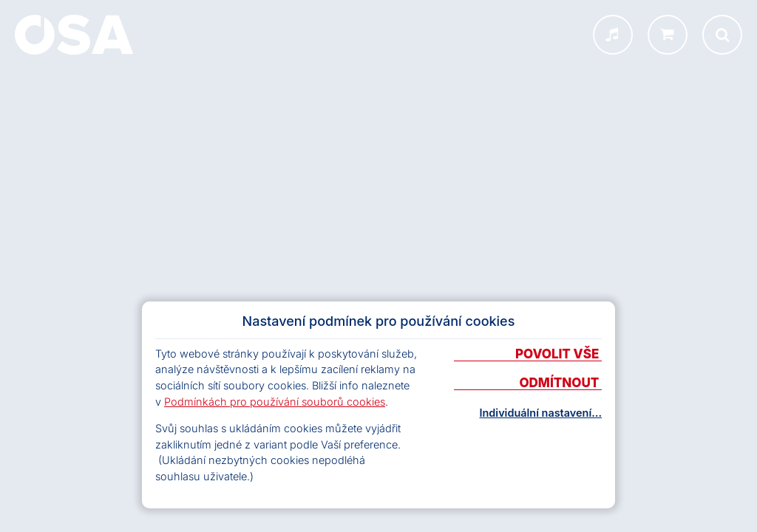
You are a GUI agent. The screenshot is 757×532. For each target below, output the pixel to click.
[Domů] (74, 35)
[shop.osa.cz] (668, 35)
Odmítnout (560, 383)
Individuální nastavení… (541, 413)
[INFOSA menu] (613, 35)
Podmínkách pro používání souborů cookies (275, 402)
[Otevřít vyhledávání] (722, 35)
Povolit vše (559, 355)
